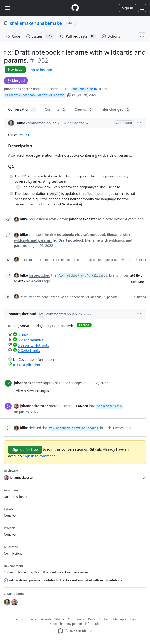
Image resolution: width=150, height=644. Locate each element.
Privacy (32, 619)
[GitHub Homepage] (60, 631)
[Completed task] (11, 176)
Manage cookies (125, 619)
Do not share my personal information (75, 624)
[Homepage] (75, 8)
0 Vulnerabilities (31, 340)
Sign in (128, 8)
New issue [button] (15, 69)
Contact (104, 619)
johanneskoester (18, 89)
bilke (21, 123)
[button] (69, 95)
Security (46, 619)
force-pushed (39, 275)
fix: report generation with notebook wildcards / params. (70, 297)
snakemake (22, 23)
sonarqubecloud (23, 314)
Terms (19, 619)
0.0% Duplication (27, 365)
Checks (84, 110)
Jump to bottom (39, 70)
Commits (56, 110)
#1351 (24, 135)
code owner (115, 219)
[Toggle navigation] (8, 8)
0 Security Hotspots (33, 345)
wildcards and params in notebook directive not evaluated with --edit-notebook (63, 580)
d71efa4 (140, 260)
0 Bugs (23, 335)
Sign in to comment (39, 456)
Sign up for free (25, 449)
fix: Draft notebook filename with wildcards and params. (69, 260)
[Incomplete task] (18, 187)
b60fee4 (140, 297)
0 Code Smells (29, 350)
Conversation (22, 110)
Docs (92, 619)
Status (60, 619)
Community (76, 619)
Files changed (116, 110)
